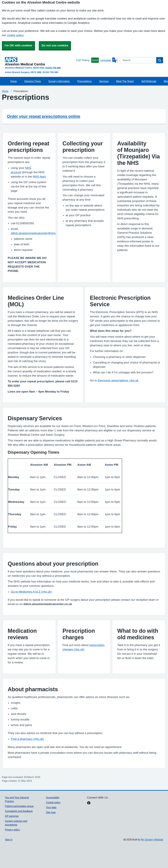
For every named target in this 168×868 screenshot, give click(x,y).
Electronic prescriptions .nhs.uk (118, 380)
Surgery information (59, 81)
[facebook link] (89, 803)
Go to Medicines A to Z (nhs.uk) (31, 592)
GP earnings (12, 816)
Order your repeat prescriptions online (44, 116)
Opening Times (33, 81)
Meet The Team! (125, 81)
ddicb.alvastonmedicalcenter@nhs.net (36, 233)
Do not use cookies (55, 45)
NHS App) (39, 177)
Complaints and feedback (19, 811)
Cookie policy (53, 802)
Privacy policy (12, 830)
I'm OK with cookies (18, 45)
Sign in (9, 840)
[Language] (109, 60)
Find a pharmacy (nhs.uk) (27, 739)
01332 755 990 (53, 68)
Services (104, 81)
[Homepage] (40, 62)
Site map (51, 812)
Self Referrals (149, 81)
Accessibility (53, 797)
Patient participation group (19, 806)
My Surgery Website (152, 840)
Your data (51, 807)
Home (14, 81)
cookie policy (15, 35)
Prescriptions (84, 81)
